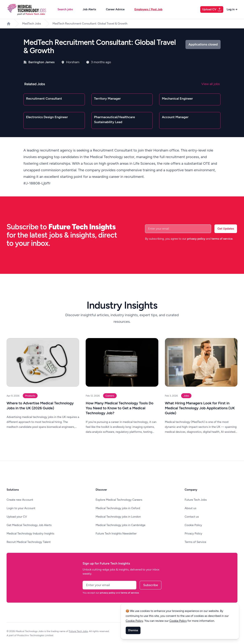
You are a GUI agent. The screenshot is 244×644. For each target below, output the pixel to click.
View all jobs (211, 84)
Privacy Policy (193, 534)
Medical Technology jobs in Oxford (118, 508)
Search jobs (65, 9)
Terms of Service (195, 542)
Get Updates (226, 229)
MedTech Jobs (32, 24)
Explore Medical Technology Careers (119, 500)
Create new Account (20, 500)
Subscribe (151, 585)
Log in (232, 9)
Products (30, 396)
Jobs (186, 396)
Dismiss (133, 630)
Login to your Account (21, 508)
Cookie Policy (193, 525)
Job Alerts (89, 9)
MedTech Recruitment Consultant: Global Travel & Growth (90, 24)
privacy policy (196, 239)
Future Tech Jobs (196, 500)
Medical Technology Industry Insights (30, 534)
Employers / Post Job (148, 9)
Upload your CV (17, 517)
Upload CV (212, 9)
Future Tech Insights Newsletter (116, 534)
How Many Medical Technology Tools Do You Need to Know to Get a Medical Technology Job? (119, 408)
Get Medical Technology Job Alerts (29, 525)
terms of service (222, 239)
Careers (110, 396)
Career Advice (115, 9)
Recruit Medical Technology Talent (29, 542)
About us (190, 508)
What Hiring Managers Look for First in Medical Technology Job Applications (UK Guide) (200, 408)
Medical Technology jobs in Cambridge (121, 525)
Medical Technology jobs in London (118, 517)
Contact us (192, 517)
